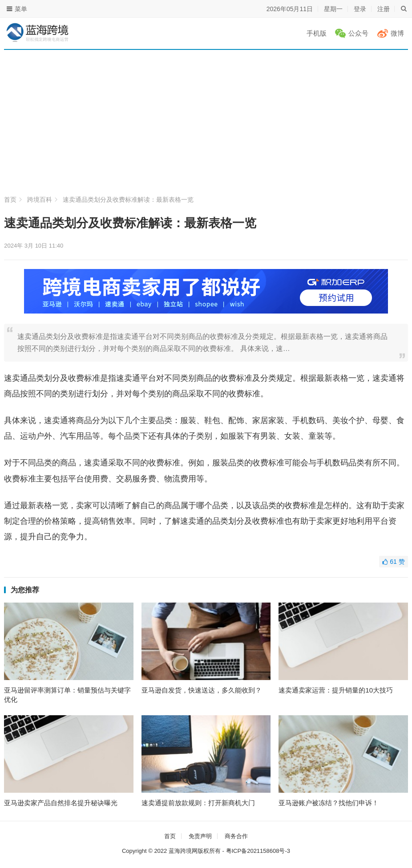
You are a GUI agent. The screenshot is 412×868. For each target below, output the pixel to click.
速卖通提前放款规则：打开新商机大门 (198, 803)
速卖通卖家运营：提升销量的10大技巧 (336, 690)
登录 (360, 9)
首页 (10, 200)
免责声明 (200, 836)
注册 (384, 9)
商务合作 (236, 836)
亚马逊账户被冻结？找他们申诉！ (329, 803)
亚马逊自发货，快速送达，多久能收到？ (202, 690)
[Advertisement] (206, 127)
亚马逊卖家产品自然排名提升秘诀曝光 (61, 803)
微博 (397, 33)
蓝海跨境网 (183, 851)
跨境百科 (40, 200)
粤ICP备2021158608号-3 (258, 851)
